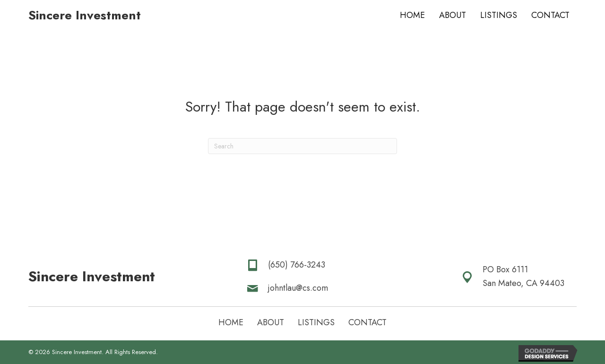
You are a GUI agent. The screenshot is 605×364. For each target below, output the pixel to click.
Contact (367, 322)
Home (231, 322)
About (271, 322)
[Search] (302, 146)
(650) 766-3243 (297, 265)
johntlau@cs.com (298, 288)
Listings (316, 322)
